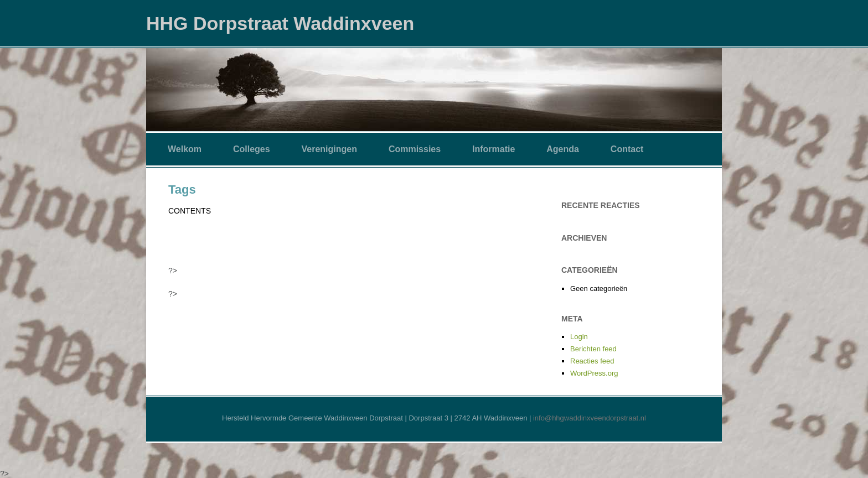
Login (579, 337)
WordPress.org (594, 373)
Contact (627, 149)
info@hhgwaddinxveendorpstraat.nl (590, 418)
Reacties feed (592, 361)
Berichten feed (593, 349)
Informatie (494, 149)
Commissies (415, 149)
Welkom (185, 149)
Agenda (563, 149)
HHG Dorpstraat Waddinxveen (280, 23)
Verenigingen (329, 149)
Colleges (252, 149)
